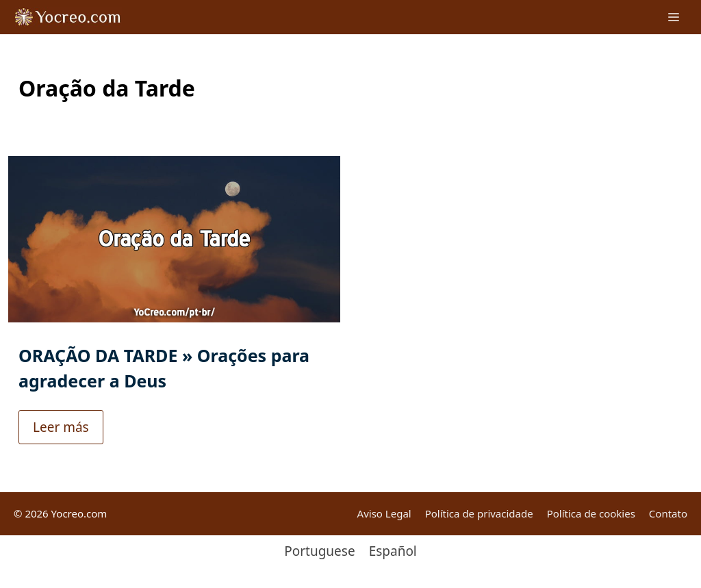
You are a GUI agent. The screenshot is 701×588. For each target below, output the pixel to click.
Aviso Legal (384, 513)
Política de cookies (591, 513)
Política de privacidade (479, 513)
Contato (668, 513)
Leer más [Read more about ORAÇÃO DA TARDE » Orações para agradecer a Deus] (61, 413)
